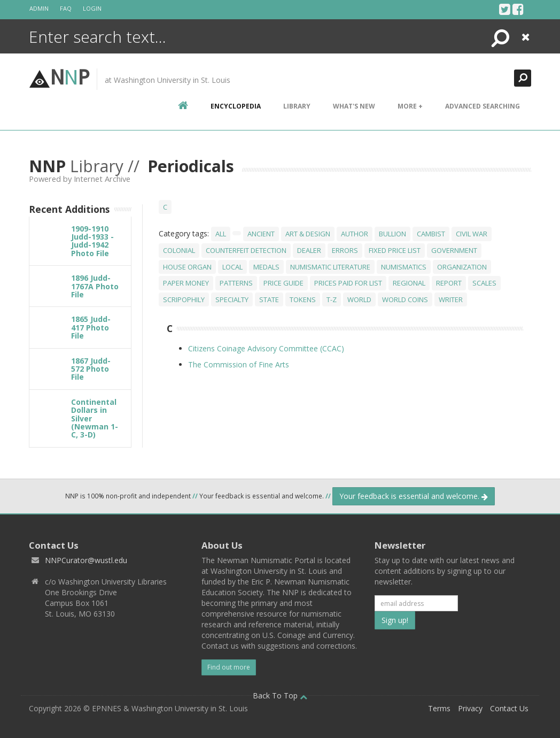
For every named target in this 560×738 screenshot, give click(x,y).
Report (449, 283)
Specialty (232, 299)
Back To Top (280, 695)
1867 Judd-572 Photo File (91, 369)
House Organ (187, 267)
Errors (345, 250)
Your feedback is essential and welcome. (414, 496)
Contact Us (509, 708)
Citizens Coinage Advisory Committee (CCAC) (266, 348)
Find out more (229, 667)
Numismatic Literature (330, 267)
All (221, 234)
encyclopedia (236, 106)
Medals (266, 267)
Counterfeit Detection (246, 250)
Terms (439, 708)
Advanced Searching (483, 106)
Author (355, 234)
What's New (354, 106)
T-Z (332, 299)
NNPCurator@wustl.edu (86, 560)
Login (92, 8)
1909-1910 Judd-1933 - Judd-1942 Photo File (92, 241)
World (359, 299)
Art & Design (308, 234)
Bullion (392, 234)
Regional (409, 283)
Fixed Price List (395, 250)
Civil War (472, 234)
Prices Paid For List (348, 283)
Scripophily (184, 299)
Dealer (309, 250)
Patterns (236, 283)
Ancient (261, 234)
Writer (451, 299)
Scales (484, 283)
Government (454, 250)
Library (297, 106)
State (269, 299)
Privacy (470, 708)
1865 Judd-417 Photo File (91, 327)
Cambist (431, 234)
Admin (39, 8)
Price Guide (283, 283)
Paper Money (186, 283)
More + (410, 106)
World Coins (405, 299)
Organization (462, 267)
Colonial (179, 250)
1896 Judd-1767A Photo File (95, 286)
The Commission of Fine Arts (239, 364)
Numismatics (404, 267)
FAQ (66, 8)
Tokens (303, 299)
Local (232, 267)
